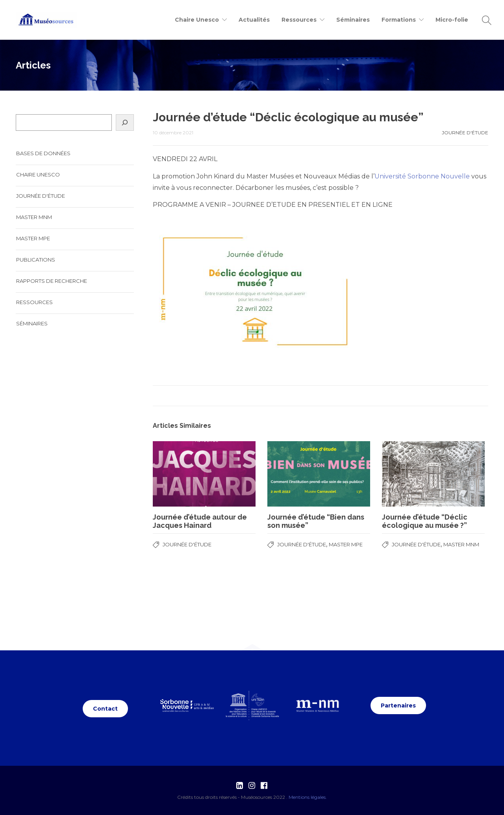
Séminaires (353, 20)
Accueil (262, 65)
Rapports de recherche (52, 281)
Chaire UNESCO (38, 175)
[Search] (125, 123)
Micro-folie (452, 20)
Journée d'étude (308, 65)
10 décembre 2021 (173, 133)
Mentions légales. (308, 797)
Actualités (254, 20)
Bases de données (43, 153)
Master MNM (461, 544)
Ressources (34, 302)
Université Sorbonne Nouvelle (422, 176)
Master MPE (346, 544)
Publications (36, 260)
